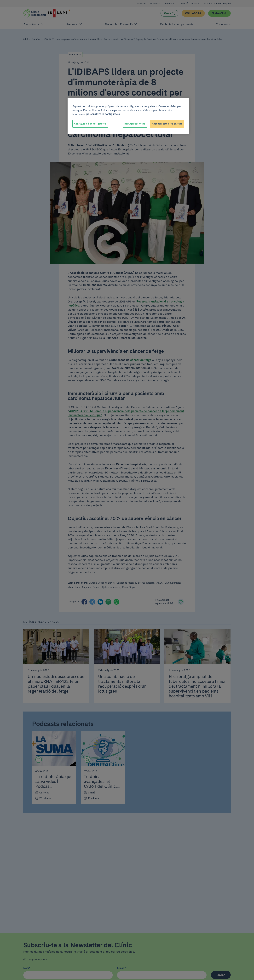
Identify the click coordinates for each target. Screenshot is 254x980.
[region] (128, 116)
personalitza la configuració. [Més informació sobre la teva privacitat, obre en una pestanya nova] (103, 114)
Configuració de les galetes (90, 124)
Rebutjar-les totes (135, 124)
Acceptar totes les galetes (167, 124)
